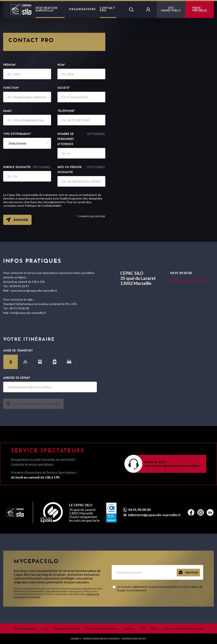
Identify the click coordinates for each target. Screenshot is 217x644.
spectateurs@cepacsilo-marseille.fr (173, 466)
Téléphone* (66, 111)
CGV (143, 628)
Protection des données (102, 628)
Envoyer (21, 220)
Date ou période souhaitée (81, 169)
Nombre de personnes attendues (81, 139)
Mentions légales (25, 628)
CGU (45, 628)
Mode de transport (18, 351)
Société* (64, 88)
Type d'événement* (17, 134)
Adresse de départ (17, 378)
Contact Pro (107, 10)
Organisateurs (82, 10)
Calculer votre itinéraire (37, 404)
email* (8, 111)
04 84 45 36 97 (155, 462)
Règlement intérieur (67, 628)
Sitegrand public (171, 10)
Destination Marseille (47, 10)
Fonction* (11, 88)
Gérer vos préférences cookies (183, 628)
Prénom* (10, 65)
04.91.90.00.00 (139, 510)
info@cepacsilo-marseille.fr (189, 281)
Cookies (129, 628)
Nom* (61, 65)
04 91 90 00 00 (181, 273)
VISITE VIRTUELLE (200, 10)
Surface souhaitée (27, 167)
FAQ (154, 628)
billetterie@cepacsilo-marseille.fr (155, 515)
